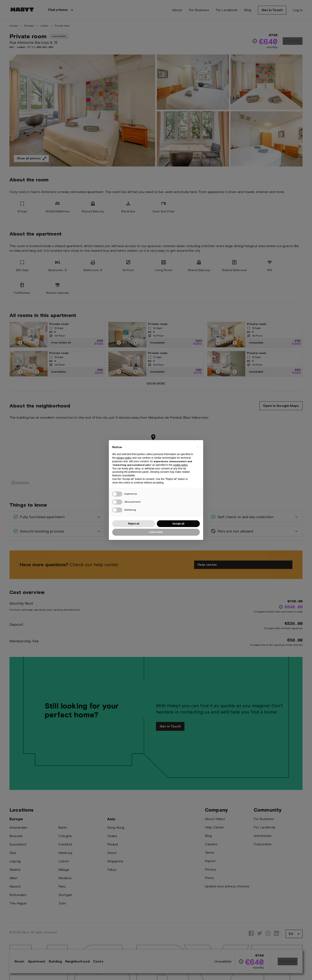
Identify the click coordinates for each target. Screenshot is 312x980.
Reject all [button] (134, 524)
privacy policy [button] (124, 458)
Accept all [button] (178, 524)
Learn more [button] (156, 532)
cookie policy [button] (180, 465)
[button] (198, 447)
